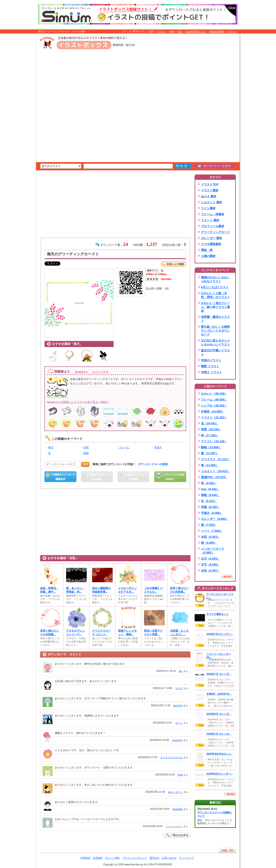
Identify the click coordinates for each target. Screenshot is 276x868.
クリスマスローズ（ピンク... (101, 633)
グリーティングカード (215, 232)
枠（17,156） (210, 435)
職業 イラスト (210, 366)
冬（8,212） (209, 501)
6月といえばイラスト (215, 287)
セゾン (179, 723)
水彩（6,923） (210, 537)
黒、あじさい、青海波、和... (75, 590)
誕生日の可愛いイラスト (215, 352)
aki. (181, 671)
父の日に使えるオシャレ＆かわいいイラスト (215, 342)
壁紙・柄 (207, 250)
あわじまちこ (175, 792)
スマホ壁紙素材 (211, 244)
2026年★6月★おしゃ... (220, 754)
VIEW (200, 605)
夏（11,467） (210, 453)
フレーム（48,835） (214, 400)
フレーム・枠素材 (213, 214)
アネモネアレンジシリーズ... (75, 633)
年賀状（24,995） (213, 411)
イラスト (161, 31)
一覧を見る (227, 576)
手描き (158, 447)
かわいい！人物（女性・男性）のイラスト (215, 295)
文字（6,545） (210, 565)
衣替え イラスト (212, 372)
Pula (180, 775)
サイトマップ (186, 858)
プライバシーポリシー (135, 858)
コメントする (100, 372)
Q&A (172, 31)
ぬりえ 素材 (209, 196)
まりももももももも (172, 758)
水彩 (86, 447)
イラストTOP (210, 184)
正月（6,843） (210, 559)
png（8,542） (210, 489)
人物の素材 (208, 256)
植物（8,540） (210, 495)
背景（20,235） (211, 429)
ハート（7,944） (212, 531)
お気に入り (174, 264)
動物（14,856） (211, 447)
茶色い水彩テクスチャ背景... (153, 633)
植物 (86, 453)
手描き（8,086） (212, 513)
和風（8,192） (210, 507)
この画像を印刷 (170, 477)
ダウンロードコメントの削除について (215, 814)
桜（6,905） (209, 543)
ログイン (232, 31)
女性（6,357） (210, 571)
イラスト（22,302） (214, 417)
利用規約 (85, 858)
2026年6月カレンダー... (220, 774)
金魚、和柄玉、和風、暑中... (50, 590)
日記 (180, 31)
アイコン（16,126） (214, 441)
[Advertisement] (16, 97)
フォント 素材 (210, 220)
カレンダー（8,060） (215, 519)
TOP (151, 31)
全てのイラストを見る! (215, 166)
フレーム (124, 447)
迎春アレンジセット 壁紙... (127, 633)
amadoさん (81, 372)
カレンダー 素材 (212, 238)
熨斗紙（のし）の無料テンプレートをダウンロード (215, 331)
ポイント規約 (112, 858)
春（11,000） (210, 465)
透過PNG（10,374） (214, 477)
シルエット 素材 (212, 202)
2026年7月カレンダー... (220, 634)
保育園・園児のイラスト (215, 319)
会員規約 (98, 858)
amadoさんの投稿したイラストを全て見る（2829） (78, 402)
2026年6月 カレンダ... (219, 714)
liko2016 (178, 706)
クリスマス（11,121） (216, 459)
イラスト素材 (210, 190)
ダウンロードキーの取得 (153, 464)
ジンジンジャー (174, 826)
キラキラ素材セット (218, 614)
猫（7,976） (209, 525)
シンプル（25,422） (214, 406)
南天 (51, 447)
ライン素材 (208, 208)
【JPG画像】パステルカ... (153, 590)
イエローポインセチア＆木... (127, 590)
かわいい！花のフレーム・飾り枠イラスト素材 (215, 307)
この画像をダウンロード (60, 477)
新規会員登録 (217, 31)
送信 (85, 464)
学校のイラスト (211, 360)
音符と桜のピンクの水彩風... (179, 590)
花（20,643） (210, 423)
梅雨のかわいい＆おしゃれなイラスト (215, 279)
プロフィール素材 (213, 226)
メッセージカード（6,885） (213, 551)
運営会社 (154, 858)
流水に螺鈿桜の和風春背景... (101, 590)
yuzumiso (177, 740)
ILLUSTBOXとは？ (196, 31)
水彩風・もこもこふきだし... (179, 633)
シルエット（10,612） (216, 471)
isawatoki (178, 809)
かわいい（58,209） (214, 394)
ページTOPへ (227, 850)
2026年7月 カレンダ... (219, 674)
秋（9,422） (209, 483)
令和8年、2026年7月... (219, 694)
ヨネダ (179, 688)
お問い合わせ (169, 858)
